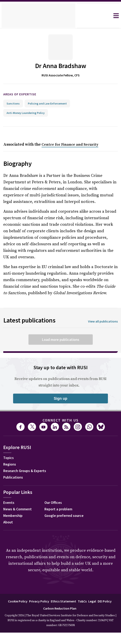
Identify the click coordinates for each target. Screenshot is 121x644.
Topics (9, 458)
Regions (11, 465)
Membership (14, 516)
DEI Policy (41, 608)
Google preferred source (66, 516)
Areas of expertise (23, 94)
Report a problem (60, 510)
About (9, 523)
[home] (38, 16)
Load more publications (60, 339)
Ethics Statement (72, 601)
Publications (14, 478)
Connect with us (61, 420)
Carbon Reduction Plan (68, 608)
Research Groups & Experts (28, 471)
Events (9, 503)
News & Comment (19, 510)
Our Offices (54, 503)
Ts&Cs (92, 601)
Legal (103, 601)
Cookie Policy (23, 601)
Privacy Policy (46, 601)
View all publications (102, 321)
